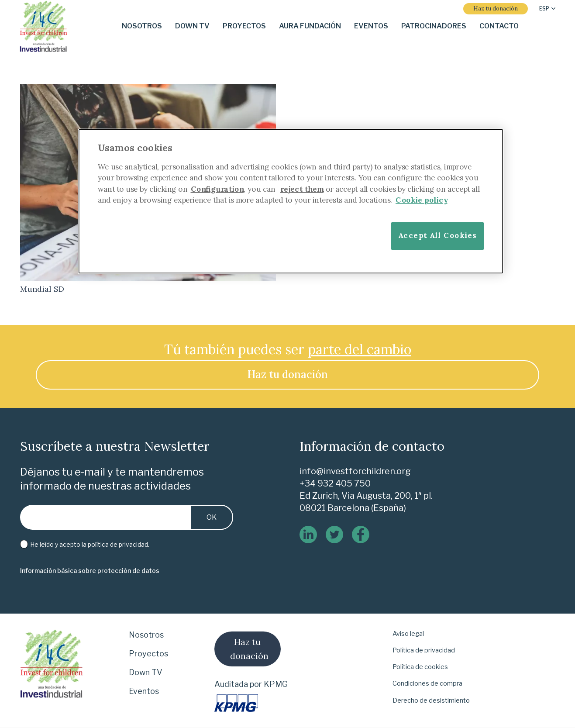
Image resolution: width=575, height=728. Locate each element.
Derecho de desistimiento (431, 700)
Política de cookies (420, 667)
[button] (547, 9)
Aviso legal (408, 634)
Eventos (144, 691)
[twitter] (334, 535)
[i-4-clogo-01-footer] (43, 26)
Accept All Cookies (437, 235)
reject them (302, 188)
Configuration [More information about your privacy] (217, 188)
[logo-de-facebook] (361, 535)
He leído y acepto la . (85, 545)
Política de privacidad (424, 650)
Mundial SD (42, 289)
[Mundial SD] (148, 90)
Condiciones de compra (427, 683)
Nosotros (146, 635)
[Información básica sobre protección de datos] (90, 571)
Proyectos (148, 654)
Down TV (146, 672)
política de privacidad (118, 544)
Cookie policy (422, 200)
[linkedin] (308, 535)
